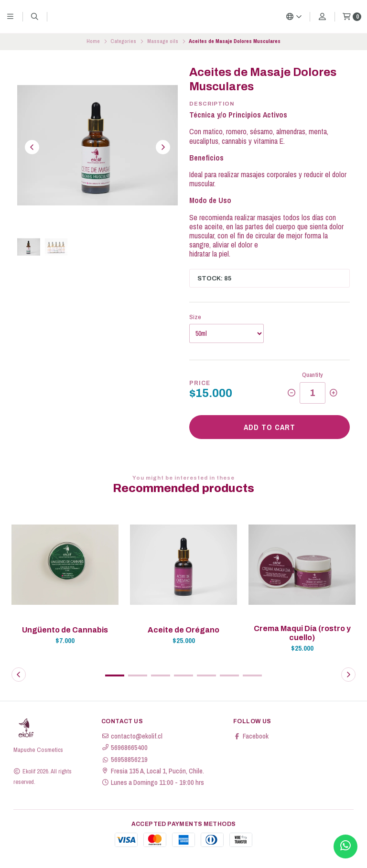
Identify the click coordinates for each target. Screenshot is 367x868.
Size (195, 317)
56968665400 (124, 748)
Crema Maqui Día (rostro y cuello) (302, 633)
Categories (123, 41)
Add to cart (270, 427)
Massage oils (163, 41)
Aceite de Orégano (183, 630)
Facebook (251, 736)
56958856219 (124, 760)
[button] (115, 675)
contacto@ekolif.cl (132, 736)
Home (93, 41)
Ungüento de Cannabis (65, 630)
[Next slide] (163, 147)
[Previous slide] (32, 147)
